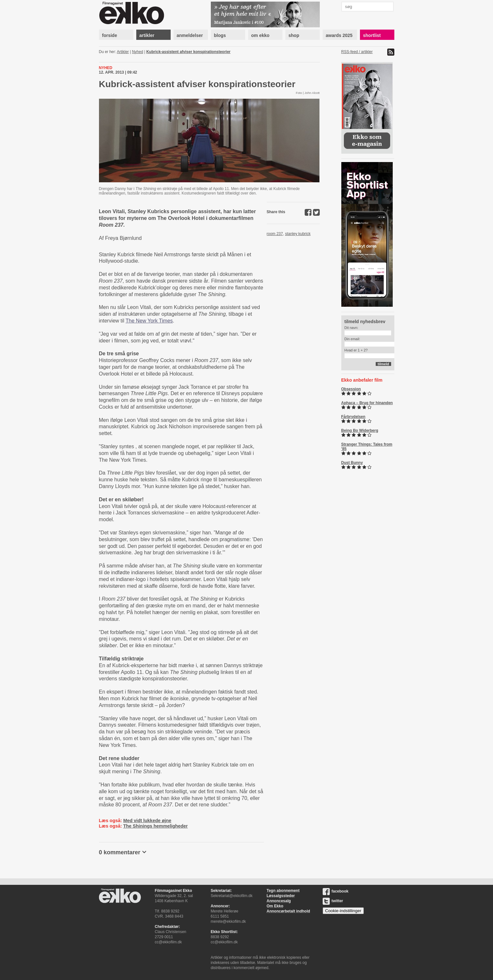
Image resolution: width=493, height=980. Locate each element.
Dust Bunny (352, 463)
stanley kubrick (298, 234)
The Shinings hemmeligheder (155, 826)
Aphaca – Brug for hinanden (367, 403)
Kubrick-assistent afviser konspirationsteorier (188, 52)
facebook (336, 891)
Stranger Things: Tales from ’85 (367, 447)
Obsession (351, 389)
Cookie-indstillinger (343, 911)
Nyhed (138, 52)
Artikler (123, 52)
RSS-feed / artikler (357, 52)
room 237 (275, 234)
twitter (333, 901)
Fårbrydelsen (353, 417)
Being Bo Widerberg (360, 431)
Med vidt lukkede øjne (147, 821)
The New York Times (149, 321)
